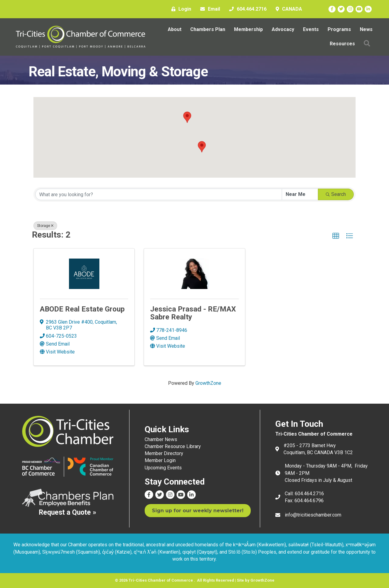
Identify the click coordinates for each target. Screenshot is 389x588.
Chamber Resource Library (173, 446)
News (366, 29)
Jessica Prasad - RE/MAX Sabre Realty (193, 313)
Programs (339, 29)
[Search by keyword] (159, 194)
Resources (342, 44)
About (175, 29)
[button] (187, 117)
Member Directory (164, 453)
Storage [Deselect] (45, 226)
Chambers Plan (208, 29)
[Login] (180, 9)
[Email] (209, 9)
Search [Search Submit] (336, 194)
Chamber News (161, 439)
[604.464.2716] (246, 9)
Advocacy (283, 29)
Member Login (160, 460)
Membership (248, 29)
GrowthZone (208, 383)
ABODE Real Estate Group (82, 309)
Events (311, 29)
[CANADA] (287, 9)
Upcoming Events (163, 468)
